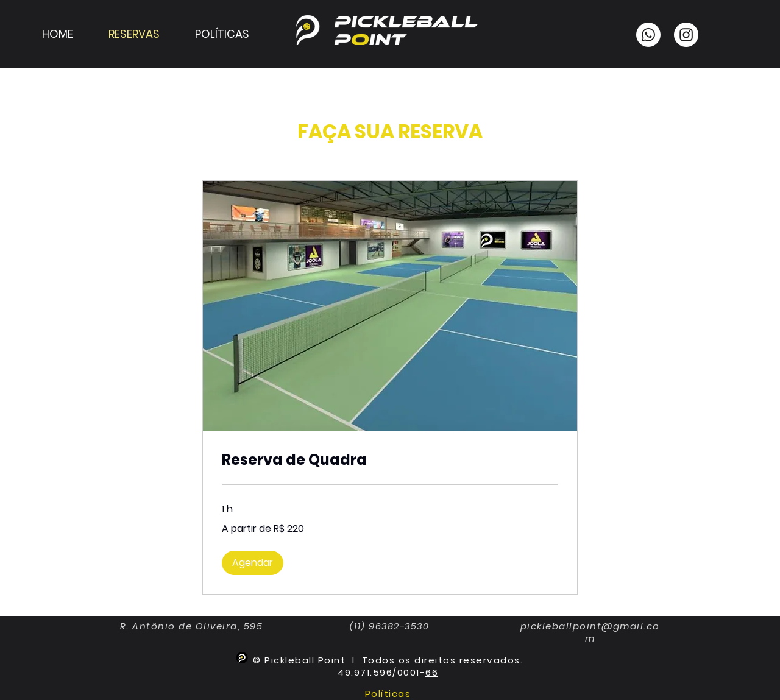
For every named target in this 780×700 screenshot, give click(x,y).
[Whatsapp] (648, 35)
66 (432, 672)
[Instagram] (686, 35)
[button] (253, 563)
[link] (390, 460)
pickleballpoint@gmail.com (590, 632)
